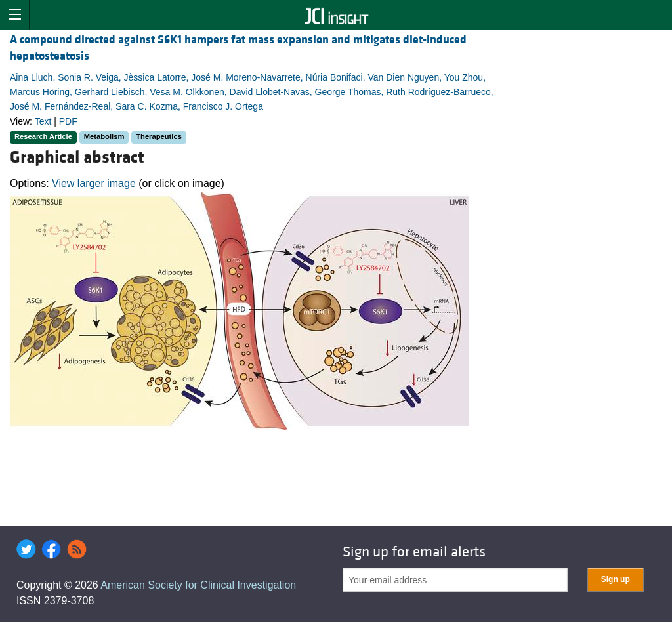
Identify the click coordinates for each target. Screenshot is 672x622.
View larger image (94, 183)
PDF (68, 121)
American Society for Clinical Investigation (198, 585)
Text (43, 121)
